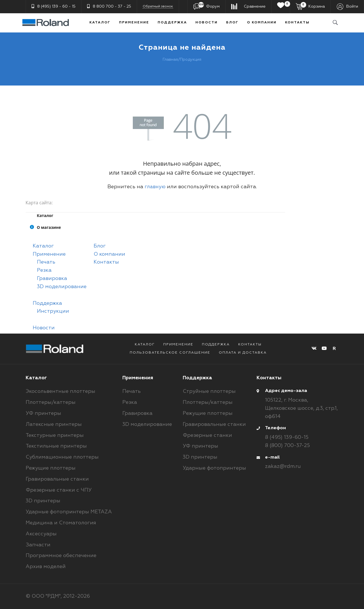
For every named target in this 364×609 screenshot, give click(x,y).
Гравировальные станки (57, 479)
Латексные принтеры (54, 424)
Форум (209, 6)
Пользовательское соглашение (170, 353)
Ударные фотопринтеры (214, 468)
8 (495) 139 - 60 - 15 (54, 6)
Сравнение (255, 6)
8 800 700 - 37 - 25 (109, 6)
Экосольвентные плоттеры (60, 391)
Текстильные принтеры (56, 446)
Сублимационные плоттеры (62, 457)
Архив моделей (46, 567)
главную (155, 187)
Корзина (313, 6)
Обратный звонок (158, 6)
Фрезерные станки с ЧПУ (59, 490)
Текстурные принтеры (55, 435)
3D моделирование (62, 287)
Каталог (100, 23)
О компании (262, 23)
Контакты (297, 23)
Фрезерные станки (207, 435)
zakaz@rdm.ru (283, 466)
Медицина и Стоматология (61, 523)
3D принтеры (43, 501)
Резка (44, 270)
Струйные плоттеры (209, 391)
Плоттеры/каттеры (51, 402)
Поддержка (172, 23)
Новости (207, 23)
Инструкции (53, 311)
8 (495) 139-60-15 (287, 437)
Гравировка (52, 279)
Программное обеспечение (61, 556)
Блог (232, 23)
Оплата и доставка (243, 353)
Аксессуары (41, 534)
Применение (134, 23)
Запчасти (38, 545)
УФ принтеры (43, 413)
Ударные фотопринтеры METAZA (69, 512)
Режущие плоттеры (51, 468)
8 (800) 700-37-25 (287, 446)
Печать (46, 262)
